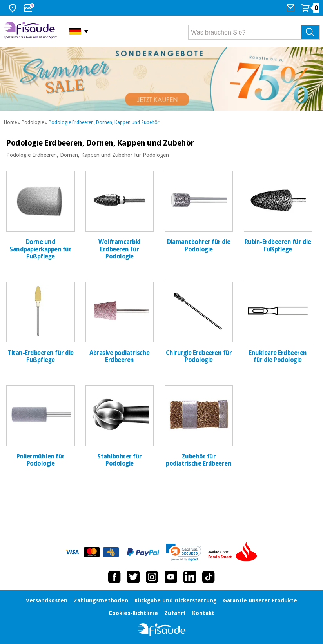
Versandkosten (47, 600)
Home (10, 122)
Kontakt (203, 613)
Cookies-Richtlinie (133, 613)
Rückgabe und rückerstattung (176, 600)
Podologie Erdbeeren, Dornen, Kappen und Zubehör (104, 122)
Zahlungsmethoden (101, 600)
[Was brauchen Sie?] (254, 32)
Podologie (33, 122)
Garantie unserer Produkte (260, 600)
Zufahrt (175, 613)
